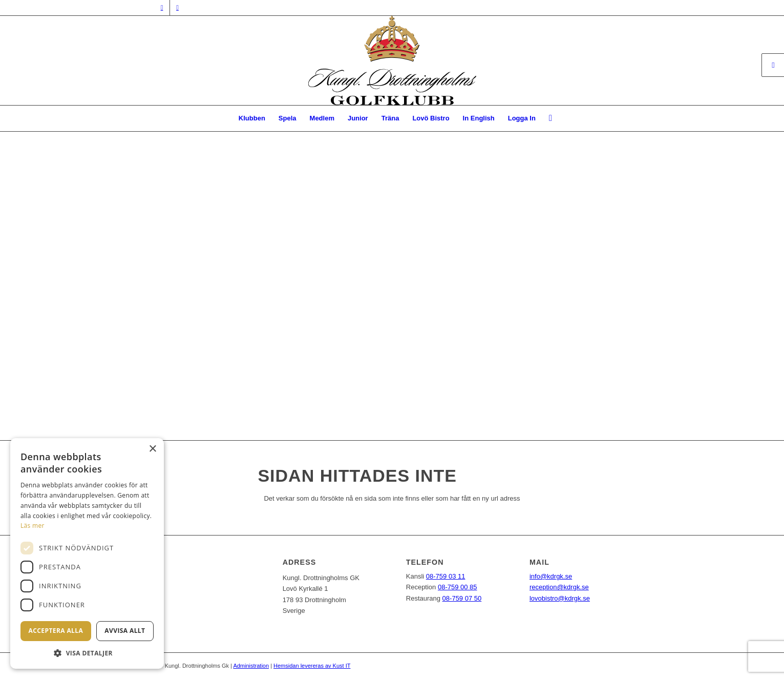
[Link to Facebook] (162, 8)
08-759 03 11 (446, 576)
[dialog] (87, 553)
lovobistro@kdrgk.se (560, 598)
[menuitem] (252, 118)
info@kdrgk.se (551, 576)
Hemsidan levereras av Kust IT (312, 666)
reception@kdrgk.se (559, 587)
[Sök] (547, 118)
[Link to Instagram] (178, 8)
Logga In (522, 118)
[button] (87, 653)
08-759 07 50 (462, 598)
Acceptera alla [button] (56, 631)
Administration (251, 666)
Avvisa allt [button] (125, 631)
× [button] (152, 449)
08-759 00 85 (458, 587)
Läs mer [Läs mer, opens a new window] (33, 526)
